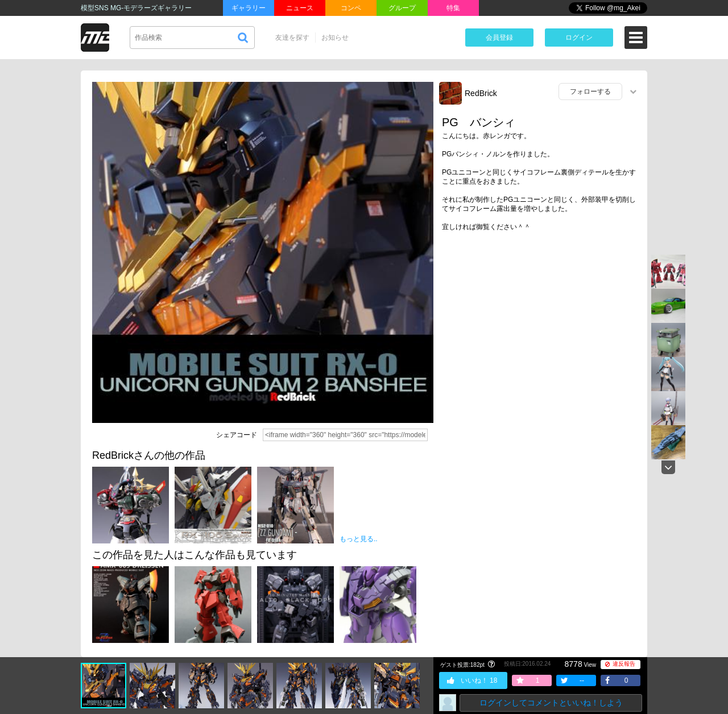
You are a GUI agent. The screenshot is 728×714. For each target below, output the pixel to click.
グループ (402, 8)
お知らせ (335, 38)
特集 (453, 8)
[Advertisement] (540, 328)
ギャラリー (249, 8)
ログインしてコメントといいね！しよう (551, 703)
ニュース (300, 8)
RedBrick (481, 93)
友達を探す (292, 38)
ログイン (579, 38)
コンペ (351, 8)
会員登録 (499, 38)
